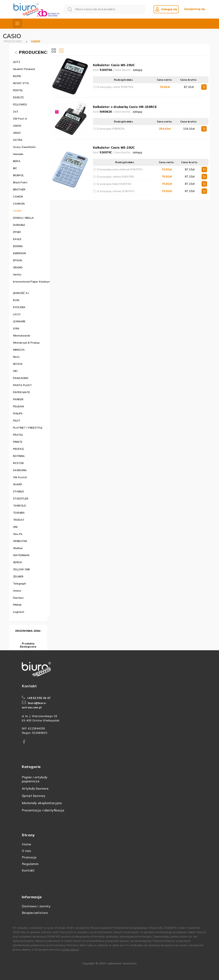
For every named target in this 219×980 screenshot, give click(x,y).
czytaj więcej (70, 950)
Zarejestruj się (194, 9)
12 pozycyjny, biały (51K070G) (114, 184)
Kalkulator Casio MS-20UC (114, 65)
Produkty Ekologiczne (28, 645)
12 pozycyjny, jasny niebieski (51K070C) (120, 169)
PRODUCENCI (13, 41)
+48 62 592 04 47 (39, 698)
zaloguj (138, 70)
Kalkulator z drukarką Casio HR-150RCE (125, 107)
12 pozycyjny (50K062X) (110, 129)
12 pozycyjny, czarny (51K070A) (115, 87)
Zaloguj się (166, 9)
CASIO (36, 41)
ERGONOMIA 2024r (28, 631)
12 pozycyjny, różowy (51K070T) (115, 191)
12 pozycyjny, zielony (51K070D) (115, 177)
